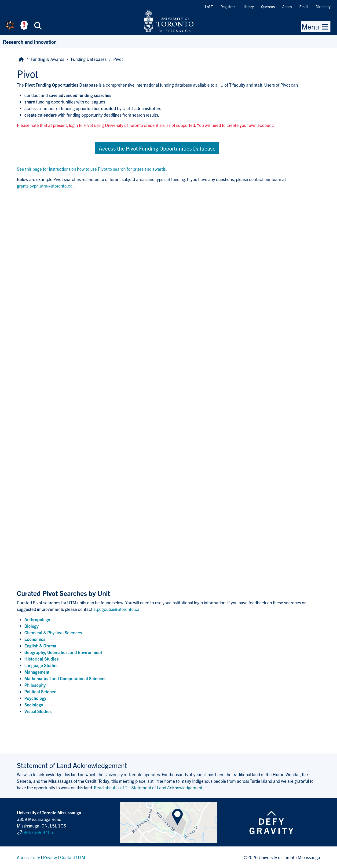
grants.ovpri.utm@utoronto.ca (45, 186)
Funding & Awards (47, 59)
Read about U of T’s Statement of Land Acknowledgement (148, 787)
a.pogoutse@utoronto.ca (116, 609)
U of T (208, 7)
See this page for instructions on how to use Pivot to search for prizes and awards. (92, 169)
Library (248, 7)
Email (304, 7)
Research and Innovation (30, 42)
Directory (323, 7)
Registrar (228, 7)
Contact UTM (73, 857)
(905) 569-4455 (38, 832)
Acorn (287, 7)
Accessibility (28, 857)
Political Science (40, 691)
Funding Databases (89, 59)
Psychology (35, 698)
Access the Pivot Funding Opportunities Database (157, 148)
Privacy (50, 857)
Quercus (268, 7)
